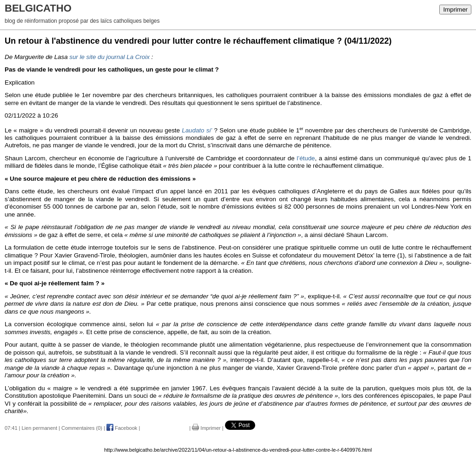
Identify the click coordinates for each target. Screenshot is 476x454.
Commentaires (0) (82, 428)
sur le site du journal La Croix (109, 57)
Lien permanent (40, 428)
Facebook (122, 428)
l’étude (306, 158)
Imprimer (455, 10)
